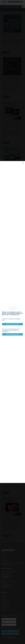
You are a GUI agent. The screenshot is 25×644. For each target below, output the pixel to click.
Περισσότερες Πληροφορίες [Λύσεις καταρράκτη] (12, 334)
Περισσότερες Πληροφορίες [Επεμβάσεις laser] (12, 324)
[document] (12, 322)
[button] (23, 163)
